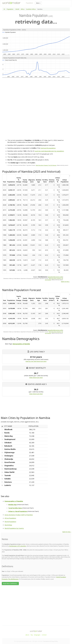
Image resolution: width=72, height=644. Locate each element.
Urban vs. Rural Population (18, 511)
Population (29, 3)
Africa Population (10, 518)
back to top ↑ (65, 281)
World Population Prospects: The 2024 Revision (46, 165)
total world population (48, 148)
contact (44, 635)
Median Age (12, 505)
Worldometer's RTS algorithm (18, 546)
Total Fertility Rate (15, 508)
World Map (8, 525)
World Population (10, 522)
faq (32, 635)
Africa (23, 9)
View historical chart (36, 378)
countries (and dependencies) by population (49, 151)
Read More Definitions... (10, 583)
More (38, 3)
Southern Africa (31, 9)
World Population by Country (14, 528)
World (17, 9)
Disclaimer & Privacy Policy (51, 641)
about (27, 635)
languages (37, 635)
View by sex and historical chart (36, 361)
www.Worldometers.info (55, 277)
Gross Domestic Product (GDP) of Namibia (19, 515)
